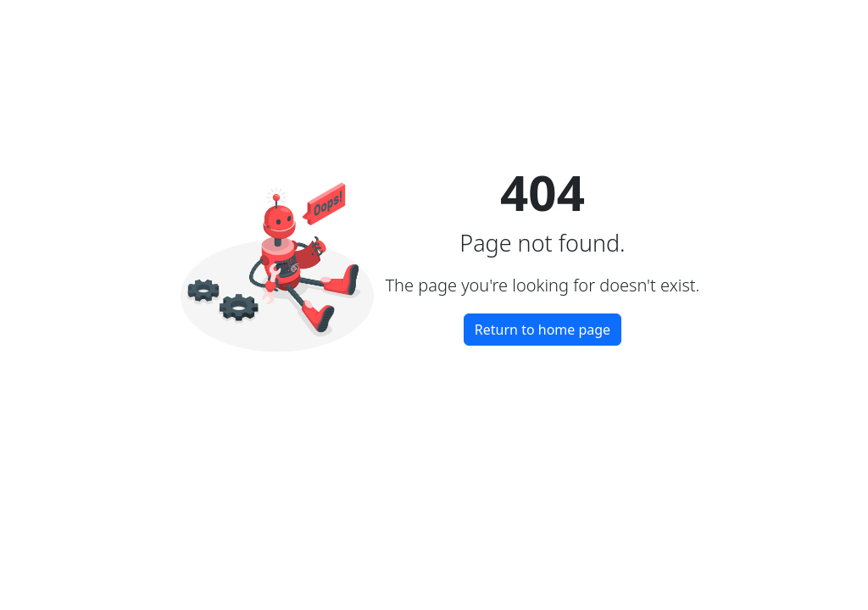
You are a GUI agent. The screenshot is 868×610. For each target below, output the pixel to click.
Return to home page (542, 330)
